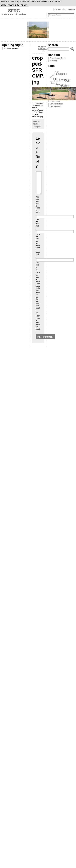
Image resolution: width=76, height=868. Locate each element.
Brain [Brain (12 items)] (59, 73)
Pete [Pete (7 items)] (58, 84)
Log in (52, 99)
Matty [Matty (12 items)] (57, 81)
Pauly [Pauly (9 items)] (54, 83)
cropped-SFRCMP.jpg (44, 47)
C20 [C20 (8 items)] (63, 74)
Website (38, 269)
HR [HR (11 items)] (55, 78)
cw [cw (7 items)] (51, 77)
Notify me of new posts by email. (38, 328)
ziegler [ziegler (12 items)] (59, 87)
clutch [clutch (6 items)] (53, 75)
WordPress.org (56, 106)
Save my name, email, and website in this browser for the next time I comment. (38, 296)
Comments (70, 9)
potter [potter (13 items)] (65, 85)
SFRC (14, 11)
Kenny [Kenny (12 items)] (63, 79)
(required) (38, 228)
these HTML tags (38, 212)
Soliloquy (53, 61)
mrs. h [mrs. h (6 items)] (52, 82)
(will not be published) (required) (38, 250)
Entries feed (55, 101)
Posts (58, 9)
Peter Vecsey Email (58, 58)
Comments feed (56, 104)
